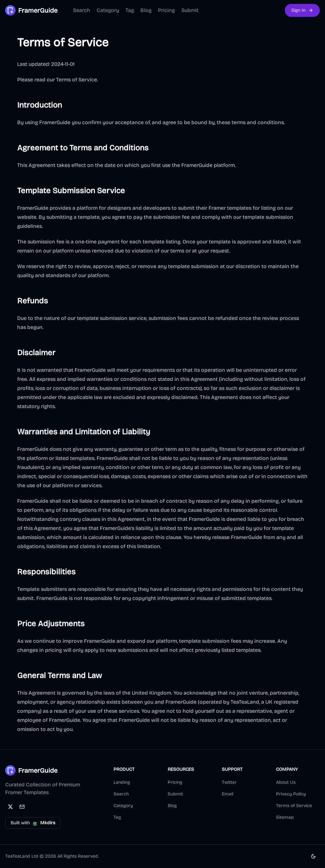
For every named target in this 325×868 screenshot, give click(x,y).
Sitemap (285, 817)
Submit (190, 10)
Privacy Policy (291, 794)
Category (108, 10)
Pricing (166, 10)
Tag (130, 10)
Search (82, 10)
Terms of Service (294, 806)
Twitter (229, 782)
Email (228, 794)
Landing (122, 782)
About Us (286, 782)
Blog (146, 10)
